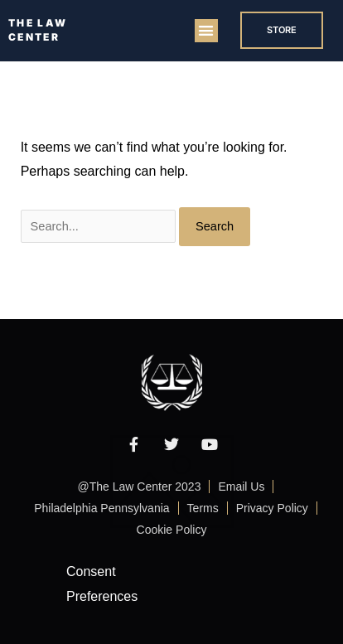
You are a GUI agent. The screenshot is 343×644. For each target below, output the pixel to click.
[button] (207, 31)
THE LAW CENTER (38, 30)
